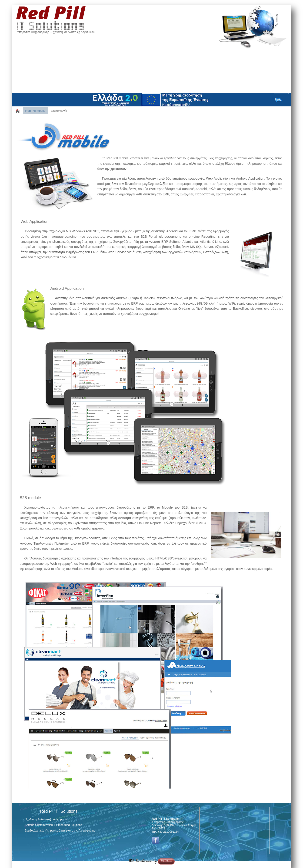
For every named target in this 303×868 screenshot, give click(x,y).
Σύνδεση (281, 92)
